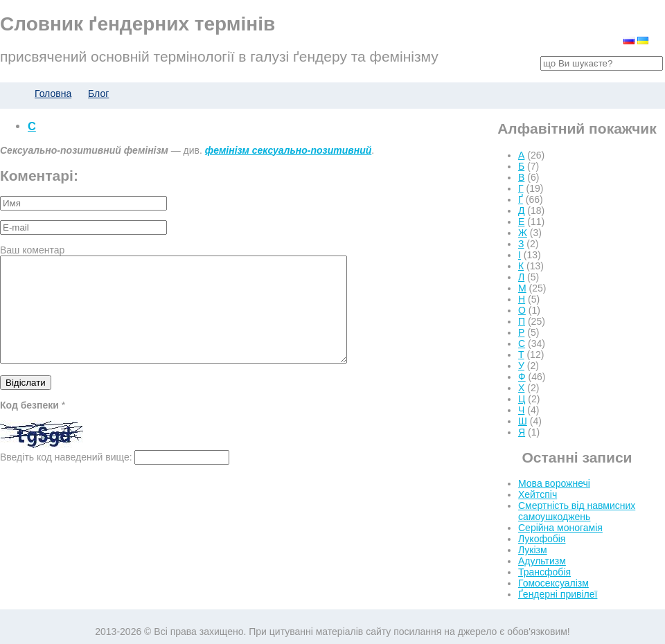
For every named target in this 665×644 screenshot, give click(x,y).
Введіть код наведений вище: (66, 478)
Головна (53, 93)
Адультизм (542, 561)
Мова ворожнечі (554, 483)
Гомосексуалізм (553, 583)
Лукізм (533, 550)
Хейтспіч (538, 494)
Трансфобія (544, 572)
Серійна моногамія (560, 528)
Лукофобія (542, 539)
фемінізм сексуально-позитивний (289, 150)
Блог (98, 93)
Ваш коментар (32, 250)
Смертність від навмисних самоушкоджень (577, 511)
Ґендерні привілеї (558, 594)
